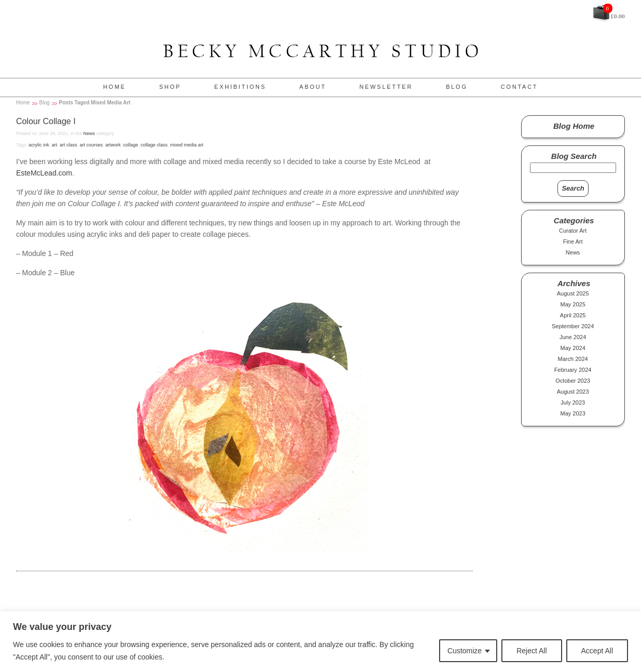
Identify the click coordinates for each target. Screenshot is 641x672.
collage (131, 145)
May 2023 (572, 413)
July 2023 (573, 402)
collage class (154, 145)
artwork (113, 145)
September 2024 (573, 326)
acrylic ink (39, 145)
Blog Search (574, 156)
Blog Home (574, 126)
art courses (91, 145)
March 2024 (573, 359)
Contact (520, 87)
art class (69, 145)
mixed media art (187, 145)
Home (115, 87)
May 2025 (572, 304)
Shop (170, 87)
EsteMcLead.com (44, 173)
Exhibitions (240, 87)
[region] (320, 642)
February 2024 (573, 370)
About (313, 87)
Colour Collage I (46, 121)
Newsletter (386, 87)
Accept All (597, 651)
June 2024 (573, 337)
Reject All (531, 651)
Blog (457, 87)
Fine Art (573, 241)
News (89, 133)
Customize (465, 651)
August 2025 (573, 293)
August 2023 (573, 392)
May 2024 (572, 348)
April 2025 (573, 315)
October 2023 (573, 381)
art (54, 145)
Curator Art (573, 231)
